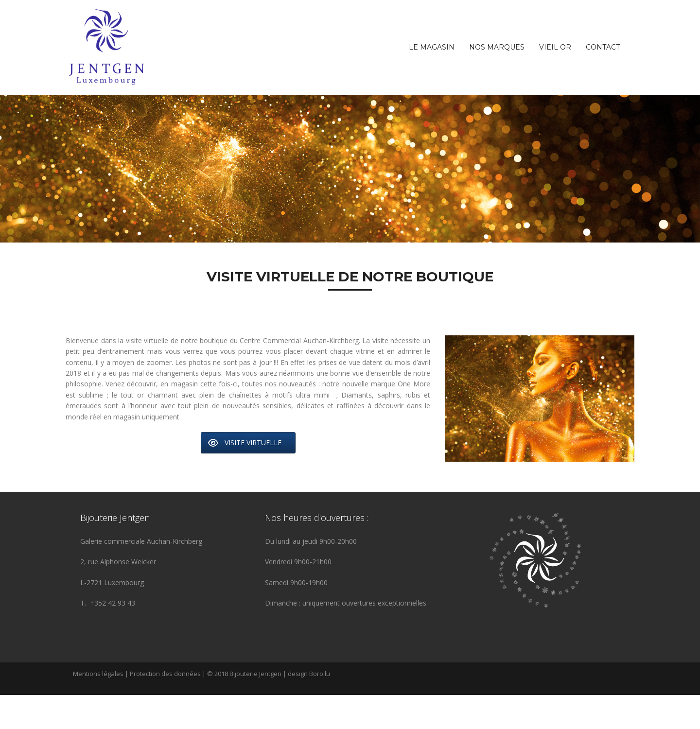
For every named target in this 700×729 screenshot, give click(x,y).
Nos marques (497, 47)
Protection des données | (168, 708)
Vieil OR (555, 47)
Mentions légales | (101, 708)
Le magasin (432, 47)
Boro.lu (320, 708)
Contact (603, 47)
